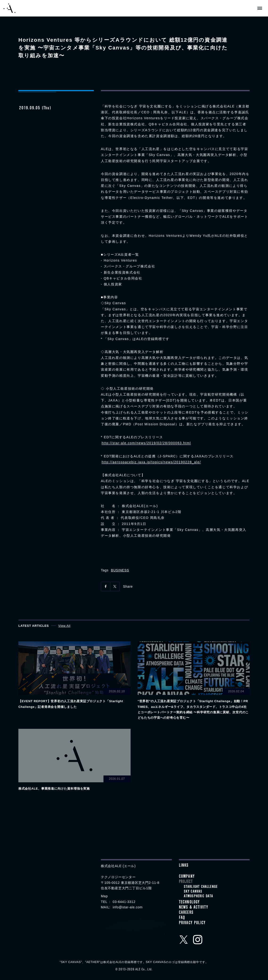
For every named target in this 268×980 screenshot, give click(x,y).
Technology (189, 903)
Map (104, 896)
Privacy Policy (192, 923)
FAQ (182, 918)
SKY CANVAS (193, 892)
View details (74, 675)
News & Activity (194, 908)
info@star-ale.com (128, 907)
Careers (186, 913)
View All (64, 626)
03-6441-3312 (124, 902)
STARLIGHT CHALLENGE (201, 887)
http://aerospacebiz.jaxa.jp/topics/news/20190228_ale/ (151, 462)
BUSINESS (120, 570)
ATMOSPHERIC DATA (199, 897)
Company (187, 877)
